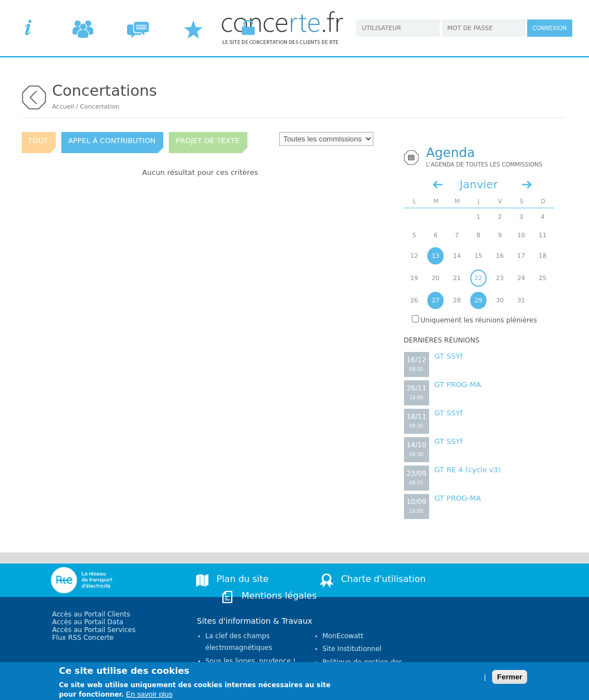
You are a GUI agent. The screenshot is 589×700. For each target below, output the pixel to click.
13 (436, 256)
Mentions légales (279, 596)
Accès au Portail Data (88, 622)
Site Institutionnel (352, 649)
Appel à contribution (112, 141)
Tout (38, 141)
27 (436, 300)
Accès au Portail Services (94, 630)
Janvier (479, 184)
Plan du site (243, 579)
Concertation (99, 107)
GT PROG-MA (458, 385)
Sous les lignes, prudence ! (251, 661)
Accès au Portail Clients (91, 614)
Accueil (63, 107)
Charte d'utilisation (383, 579)
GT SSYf (449, 356)
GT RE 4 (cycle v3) (468, 470)
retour (34, 96)
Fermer (510, 680)
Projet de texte (208, 141)
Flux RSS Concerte (83, 638)
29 (478, 300)
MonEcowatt (343, 636)
